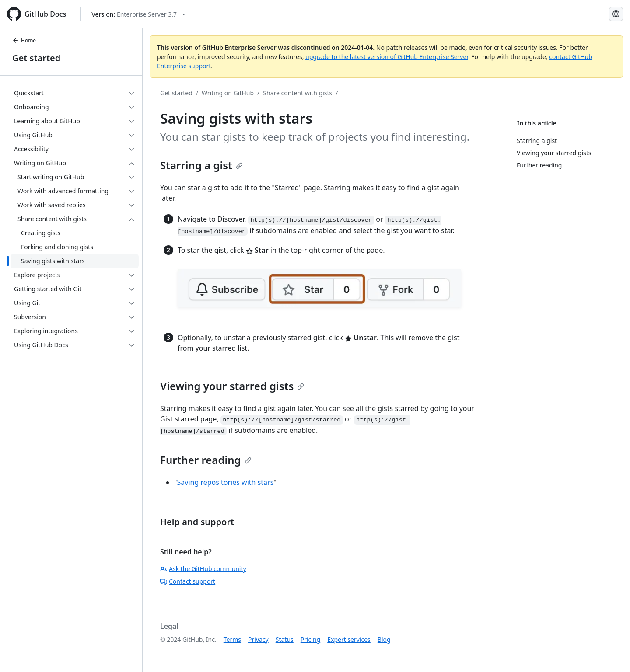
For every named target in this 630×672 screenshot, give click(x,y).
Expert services (349, 639)
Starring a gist (201, 165)
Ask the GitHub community (203, 569)
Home (24, 40)
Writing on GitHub (228, 93)
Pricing (310, 639)
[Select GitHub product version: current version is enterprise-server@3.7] (138, 14)
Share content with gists (297, 93)
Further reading (206, 460)
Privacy (258, 639)
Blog (384, 639)
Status (285, 639)
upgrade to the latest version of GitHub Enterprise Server (387, 57)
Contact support (188, 581)
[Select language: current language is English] (616, 14)
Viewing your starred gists (232, 386)
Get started (36, 58)
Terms (232, 639)
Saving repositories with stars (226, 482)
